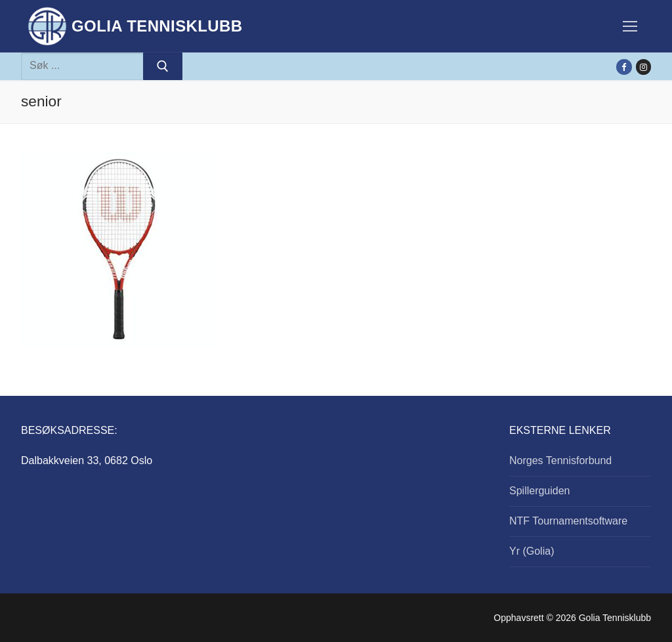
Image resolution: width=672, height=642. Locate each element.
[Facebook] (624, 67)
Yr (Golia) (532, 551)
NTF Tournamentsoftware (568, 521)
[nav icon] (630, 26)
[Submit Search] (163, 66)
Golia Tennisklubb (157, 26)
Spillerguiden (540, 491)
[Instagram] (643, 67)
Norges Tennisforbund (560, 460)
